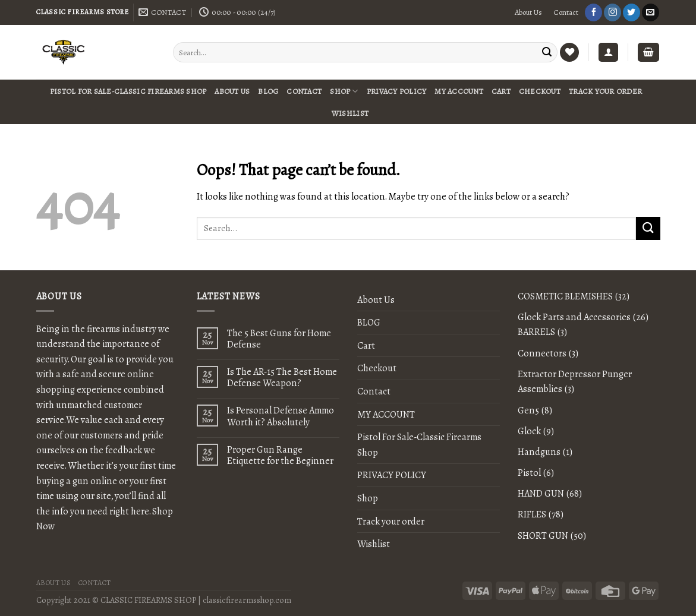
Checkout (540, 91)
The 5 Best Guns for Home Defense (279, 339)
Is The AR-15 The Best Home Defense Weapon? (282, 377)
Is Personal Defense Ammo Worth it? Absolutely (281, 416)
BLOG (268, 91)
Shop (344, 91)
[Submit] (648, 228)
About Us (528, 12)
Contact (566, 12)
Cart (501, 91)
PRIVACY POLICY (397, 91)
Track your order (605, 91)
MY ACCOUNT (459, 91)
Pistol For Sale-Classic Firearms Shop (128, 91)
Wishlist (350, 113)
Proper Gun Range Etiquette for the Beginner (280, 455)
